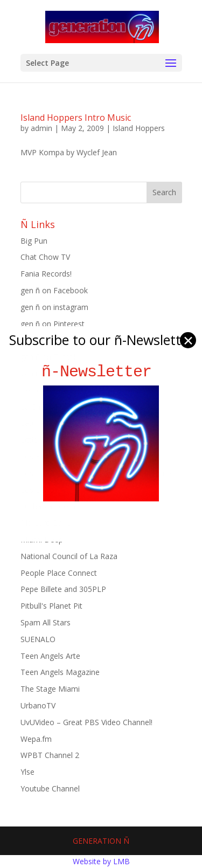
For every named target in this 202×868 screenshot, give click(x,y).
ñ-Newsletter (101, 372)
